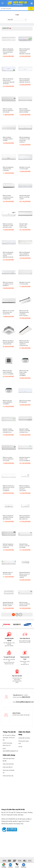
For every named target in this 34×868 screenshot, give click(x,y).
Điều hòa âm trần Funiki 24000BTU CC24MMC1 (7, 402)
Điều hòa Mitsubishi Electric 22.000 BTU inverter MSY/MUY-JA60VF (8, 51)
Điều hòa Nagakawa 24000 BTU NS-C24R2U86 (8, 169)
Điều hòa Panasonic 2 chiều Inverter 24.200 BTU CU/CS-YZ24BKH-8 (9, 488)
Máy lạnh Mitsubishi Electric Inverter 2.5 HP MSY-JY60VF (8, 604)
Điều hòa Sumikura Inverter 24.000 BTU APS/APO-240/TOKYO (25, 488)
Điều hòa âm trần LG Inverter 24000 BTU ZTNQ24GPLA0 (8, 342)
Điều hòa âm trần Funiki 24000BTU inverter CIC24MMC (8, 372)
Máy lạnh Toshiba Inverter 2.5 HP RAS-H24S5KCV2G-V (25, 431)
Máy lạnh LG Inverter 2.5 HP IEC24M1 (25, 283)
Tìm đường (4, 865)
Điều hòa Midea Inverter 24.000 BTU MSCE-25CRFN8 (25, 110)
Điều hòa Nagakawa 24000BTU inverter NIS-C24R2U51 (8, 517)
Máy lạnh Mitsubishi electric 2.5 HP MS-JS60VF (25, 197)
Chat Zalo (10, 865)
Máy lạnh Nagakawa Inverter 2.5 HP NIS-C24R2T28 (8, 546)
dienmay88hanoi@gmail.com (25, 702)
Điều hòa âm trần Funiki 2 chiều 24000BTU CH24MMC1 (24, 373)
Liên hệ (20, 747)
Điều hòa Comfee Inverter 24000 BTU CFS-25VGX (8, 110)
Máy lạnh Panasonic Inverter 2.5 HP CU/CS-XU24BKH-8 (25, 459)
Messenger (24, 865)
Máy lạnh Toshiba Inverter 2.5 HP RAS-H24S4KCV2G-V (8, 431)
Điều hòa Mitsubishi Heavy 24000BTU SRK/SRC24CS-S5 (25, 254)
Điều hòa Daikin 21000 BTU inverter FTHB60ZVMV (8, 197)
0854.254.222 (26, 697)
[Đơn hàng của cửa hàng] (17, 20)
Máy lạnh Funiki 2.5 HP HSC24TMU (8, 573)
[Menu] (2, 3)
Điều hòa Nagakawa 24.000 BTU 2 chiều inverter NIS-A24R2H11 (25, 140)
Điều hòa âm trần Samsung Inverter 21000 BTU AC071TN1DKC (24, 313)
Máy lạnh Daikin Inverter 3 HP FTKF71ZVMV (23, 225)
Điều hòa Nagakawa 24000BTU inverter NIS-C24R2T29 (25, 517)
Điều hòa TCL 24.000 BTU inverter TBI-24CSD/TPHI (8, 312)
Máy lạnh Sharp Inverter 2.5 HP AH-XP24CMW (25, 546)
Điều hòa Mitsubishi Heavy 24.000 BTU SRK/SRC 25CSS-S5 (25, 80)
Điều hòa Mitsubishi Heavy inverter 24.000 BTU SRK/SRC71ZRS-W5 (25, 51)
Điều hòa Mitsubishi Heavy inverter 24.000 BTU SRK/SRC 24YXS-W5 (9, 81)
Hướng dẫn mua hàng (24, 738)
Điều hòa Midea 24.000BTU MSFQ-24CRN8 (8, 139)
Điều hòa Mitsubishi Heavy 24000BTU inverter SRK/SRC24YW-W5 (8, 255)
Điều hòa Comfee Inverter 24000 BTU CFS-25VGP (8, 459)
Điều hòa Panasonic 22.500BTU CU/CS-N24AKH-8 (8, 284)
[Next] (31, 626)
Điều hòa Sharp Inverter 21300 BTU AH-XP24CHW (25, 604)
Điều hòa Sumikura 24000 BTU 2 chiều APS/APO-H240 (8, 225)
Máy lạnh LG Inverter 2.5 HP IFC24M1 (25, 168)
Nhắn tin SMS (30, 866)
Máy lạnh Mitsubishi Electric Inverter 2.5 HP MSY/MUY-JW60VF (25, 575)
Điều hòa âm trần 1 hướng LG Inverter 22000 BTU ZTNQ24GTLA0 (24, 343)
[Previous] (3, 626)
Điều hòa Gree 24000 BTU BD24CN (25, 401)
